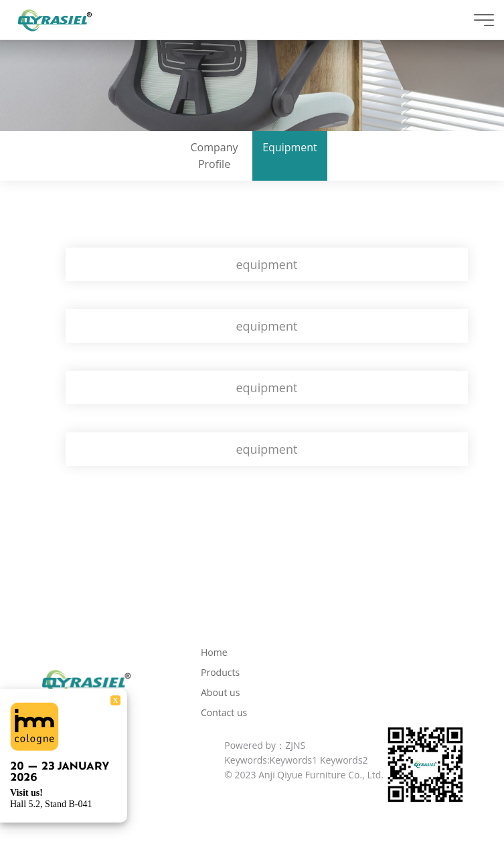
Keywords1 (294, 760)
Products (220, 672)
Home (214, 652)
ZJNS (295, 745)
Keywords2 (344, 760)
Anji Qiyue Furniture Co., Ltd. (321, 775)
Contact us (224, 712)
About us (220, 692)
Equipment (290, 147)
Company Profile (215, 156)
